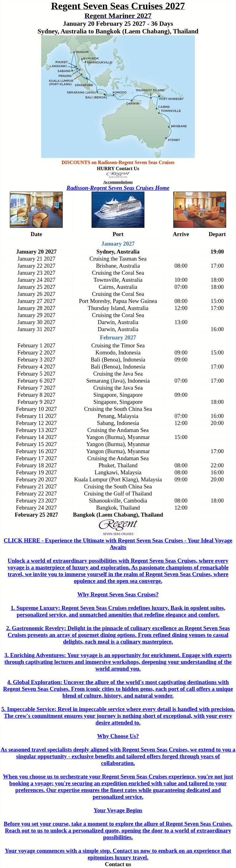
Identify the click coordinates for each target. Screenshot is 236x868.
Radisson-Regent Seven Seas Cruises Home (118, 188)
